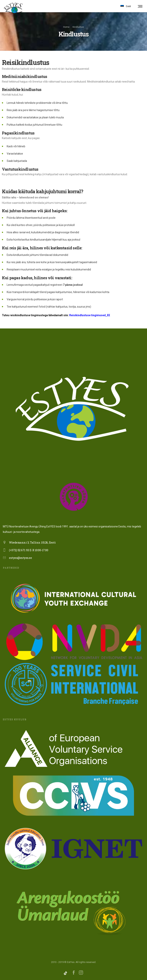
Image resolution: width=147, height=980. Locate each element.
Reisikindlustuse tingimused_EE (90, 315)
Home (66, 27)
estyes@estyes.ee (20, 558)
